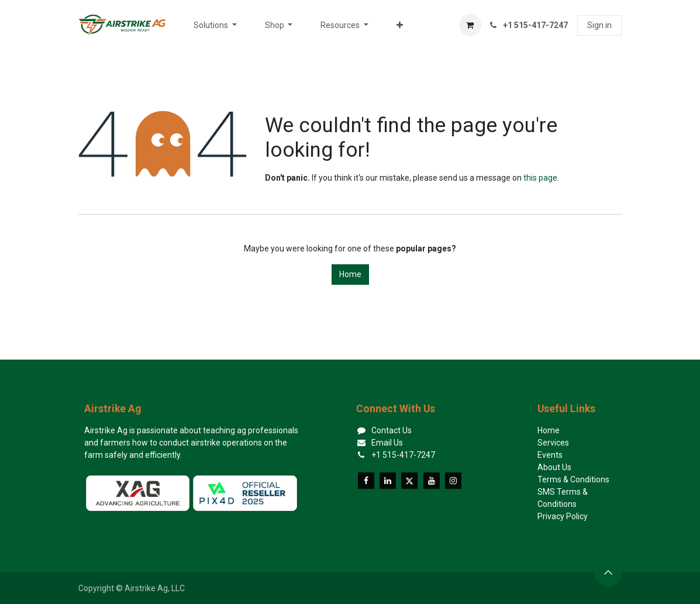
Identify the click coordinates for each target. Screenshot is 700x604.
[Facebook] (366, 481)
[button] (608, 572)
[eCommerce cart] (470, 25)
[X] (409, 481)
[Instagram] (453, 481)
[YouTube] (432, 481)
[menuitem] (215, 25)
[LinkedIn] (388, 481)
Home (350, 274)
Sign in (599, 25)
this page (540, 178)
